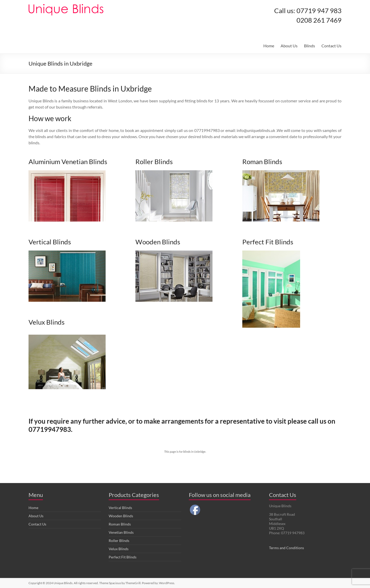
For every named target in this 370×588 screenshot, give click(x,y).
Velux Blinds (119, 549)
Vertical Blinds (120, 508)
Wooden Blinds (121, 516)
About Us (289, 46)
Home (269, 46)
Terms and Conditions (286, 548)
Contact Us (331, 46)
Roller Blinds (119, 541)
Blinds (309, 46)
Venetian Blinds (121, 532)
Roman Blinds (120, 524)
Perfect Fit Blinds (123, 557)
